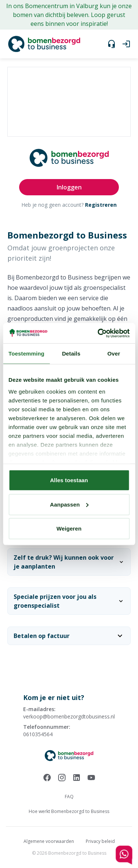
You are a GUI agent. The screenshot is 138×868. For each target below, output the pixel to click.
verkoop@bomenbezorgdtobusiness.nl (69, 716)
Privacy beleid (100, 841)
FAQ (69, 797)
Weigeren (69, 529)
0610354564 (38, 734)
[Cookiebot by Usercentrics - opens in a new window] (98, 333)
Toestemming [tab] (26, 354)
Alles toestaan (69, 480)
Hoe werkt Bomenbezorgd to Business (69, 811)
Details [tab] (71, 354)
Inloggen (69, 187)
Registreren (101, 205)
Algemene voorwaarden (49, 841)
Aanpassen (69, 504)
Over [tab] (114, 354)
